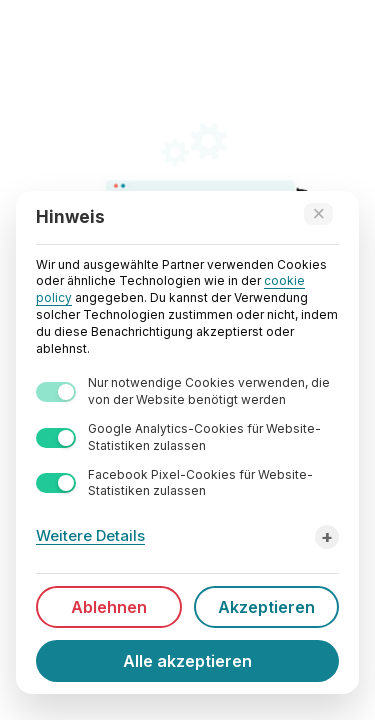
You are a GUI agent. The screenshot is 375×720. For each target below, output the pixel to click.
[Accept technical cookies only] (318, 214)
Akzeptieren (266, 607)
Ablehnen (109, 607)
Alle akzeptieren (187, 661)
